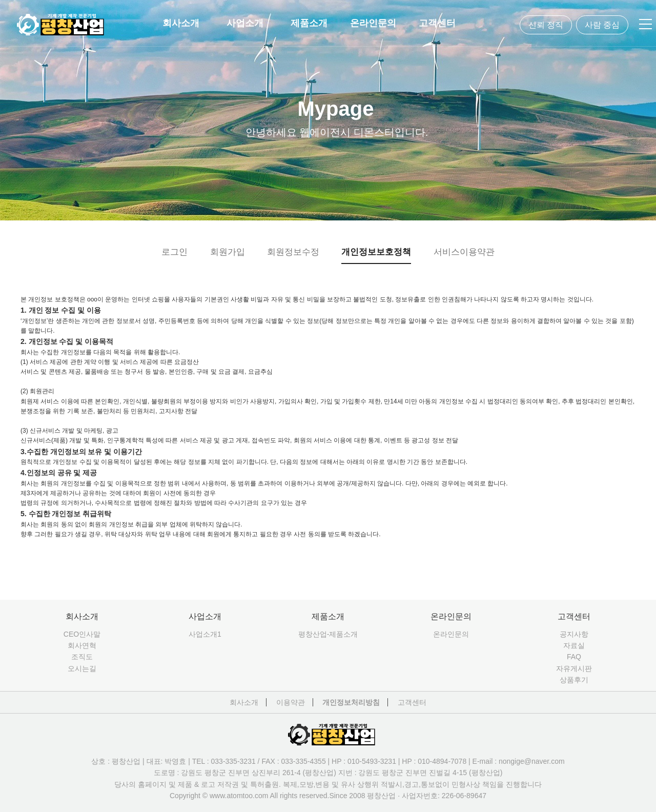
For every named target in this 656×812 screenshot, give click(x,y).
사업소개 (245, 23)
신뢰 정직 (546, 25)
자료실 (574, 645)
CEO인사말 (82, 634)
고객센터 (437, 23)
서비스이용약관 (464, 252)
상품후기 (574, 680)
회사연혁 (82, 645)
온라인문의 (373, 23)
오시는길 (82, 668)
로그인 (175, 252)
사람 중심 (602, 25)
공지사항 (574, 634)
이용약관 (291, 702)
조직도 (82, 657)
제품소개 (309, 23)
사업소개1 (205, 634)
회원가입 (228, 252)
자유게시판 (574, 668)
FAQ (574, 657)
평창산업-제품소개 (328, 634)
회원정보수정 (293, 252)
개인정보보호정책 (376, 252)
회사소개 (181, 23)
